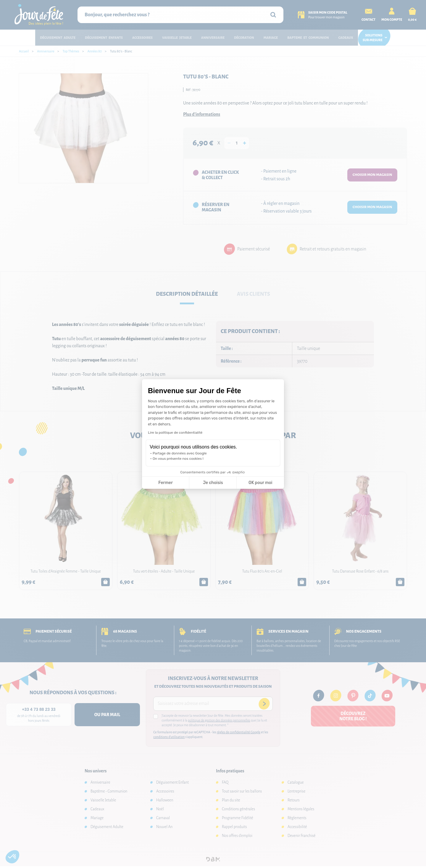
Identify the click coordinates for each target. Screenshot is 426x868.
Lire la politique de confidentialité (175, 433)
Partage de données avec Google (180, 453)
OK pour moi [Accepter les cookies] (260, 483)
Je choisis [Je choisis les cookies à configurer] (213, 483)
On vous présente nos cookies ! (178, 459)
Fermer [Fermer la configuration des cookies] (166, 483)
